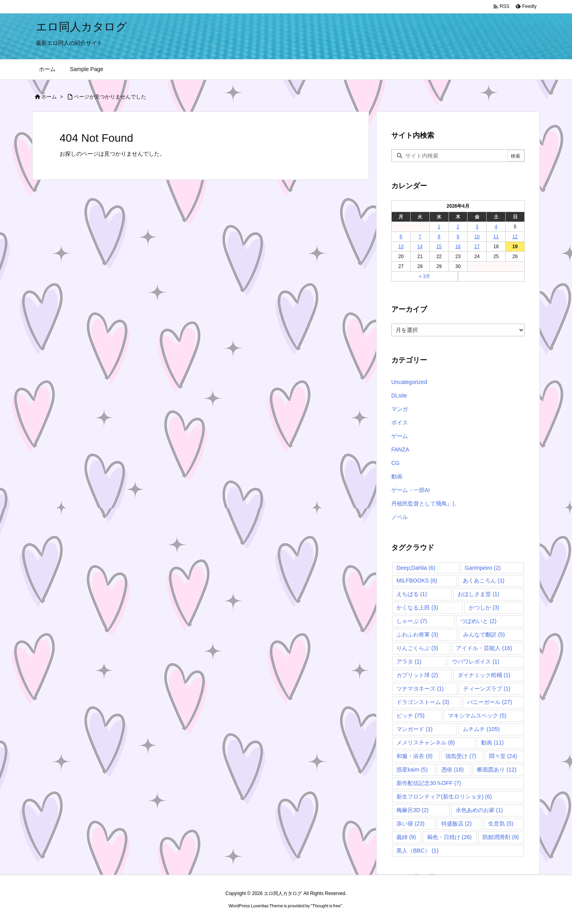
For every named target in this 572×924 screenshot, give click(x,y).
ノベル (400, 517)
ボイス (400, 422)
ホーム (49, 97)
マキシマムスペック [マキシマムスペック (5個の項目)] (477, 716)
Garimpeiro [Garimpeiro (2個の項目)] (483, 568)
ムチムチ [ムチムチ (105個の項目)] (481, 729)
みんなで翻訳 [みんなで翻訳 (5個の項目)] (484, 635)
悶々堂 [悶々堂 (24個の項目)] (503, 756)
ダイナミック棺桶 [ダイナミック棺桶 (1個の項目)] (484, 675)
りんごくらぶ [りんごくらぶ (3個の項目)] (417, 648)
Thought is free (326, 906)
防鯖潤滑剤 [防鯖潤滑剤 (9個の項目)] (501, 837)
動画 (397, 476)
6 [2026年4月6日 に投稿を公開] (401, 237)
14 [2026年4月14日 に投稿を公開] (420, 247)
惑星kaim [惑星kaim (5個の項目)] (412, 770)
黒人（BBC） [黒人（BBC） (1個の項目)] (417, 851)
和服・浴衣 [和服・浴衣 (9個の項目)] (415, 756)
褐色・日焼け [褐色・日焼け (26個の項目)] (449, 837)
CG (395, 463)
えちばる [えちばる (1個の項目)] (412, 594)
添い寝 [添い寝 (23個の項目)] (411, 824)
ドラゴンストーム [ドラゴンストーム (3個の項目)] (423, 702)
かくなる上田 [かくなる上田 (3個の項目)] (417, 608)
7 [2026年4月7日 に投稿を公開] (420, 237)
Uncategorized (409, 382)
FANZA (400, 449)
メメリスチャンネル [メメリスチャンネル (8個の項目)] (426, 743)
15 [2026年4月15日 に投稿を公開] (439, 247)
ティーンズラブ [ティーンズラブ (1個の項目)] (487, 689)
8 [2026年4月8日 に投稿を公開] (439, 237)
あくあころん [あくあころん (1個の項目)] (484, 581)
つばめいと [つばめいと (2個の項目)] (478, 621)
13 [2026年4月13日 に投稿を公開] (401, 247)
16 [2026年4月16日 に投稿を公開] (458, 247)
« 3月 (425, 276)
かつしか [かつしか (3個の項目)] (484, 608)
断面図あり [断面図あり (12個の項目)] (497, 770)
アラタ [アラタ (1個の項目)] (409, 662)
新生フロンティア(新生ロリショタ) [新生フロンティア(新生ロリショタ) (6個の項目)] (444, 797)
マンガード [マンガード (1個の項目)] (415, 729)
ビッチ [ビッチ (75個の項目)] (411, 716)
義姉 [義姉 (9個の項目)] (406, 837)
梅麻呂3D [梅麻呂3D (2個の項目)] (413, 810)
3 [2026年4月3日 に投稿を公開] (477, 227)
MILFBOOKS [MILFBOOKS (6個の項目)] (417, 581)
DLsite (399, 395)
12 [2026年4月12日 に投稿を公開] (515, 237)
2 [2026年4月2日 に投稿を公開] (458, 227)
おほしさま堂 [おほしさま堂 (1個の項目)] (478, 594)
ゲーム (400, 436)
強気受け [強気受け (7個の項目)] (461, 756)
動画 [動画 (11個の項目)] (492, 743)
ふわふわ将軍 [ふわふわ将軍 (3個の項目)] (417, 635)
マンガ (400, 409)
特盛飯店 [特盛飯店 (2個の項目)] (457, 824)
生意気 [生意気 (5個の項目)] (501, 824)
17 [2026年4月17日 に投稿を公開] (477, 247)
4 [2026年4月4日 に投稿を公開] (496, 227)
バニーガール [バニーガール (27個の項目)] (490, 702)
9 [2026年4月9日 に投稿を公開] (458, 237)
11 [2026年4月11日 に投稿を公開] (496, 237)
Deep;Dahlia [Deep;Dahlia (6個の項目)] (416, 568)
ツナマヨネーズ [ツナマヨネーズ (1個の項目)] (420, 689)
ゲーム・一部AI (411, 490)
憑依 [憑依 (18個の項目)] (453, 770)
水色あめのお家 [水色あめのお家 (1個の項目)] (479, 810)
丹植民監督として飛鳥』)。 (426, 503)
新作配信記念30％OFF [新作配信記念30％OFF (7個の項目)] (429, 783)
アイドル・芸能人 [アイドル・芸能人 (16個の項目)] (484, 648)
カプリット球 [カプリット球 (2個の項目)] (417, 675)
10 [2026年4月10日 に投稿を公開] (477, 237)
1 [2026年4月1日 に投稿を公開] (439, 227)
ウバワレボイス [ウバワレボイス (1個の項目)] (476, 662)
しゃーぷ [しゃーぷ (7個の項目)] (412, 621)
